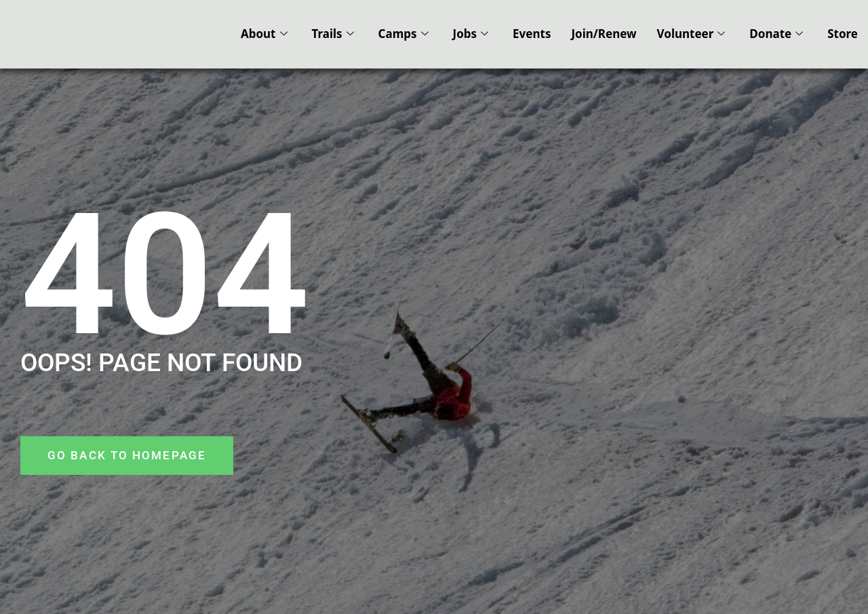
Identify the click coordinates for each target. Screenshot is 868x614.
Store (843, 34)
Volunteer (691, 34)
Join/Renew (604, 34)
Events (532, 34)
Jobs (471, 34)
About (264, 34)
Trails (333, 34)
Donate (776, 34)
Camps (403, 34)
